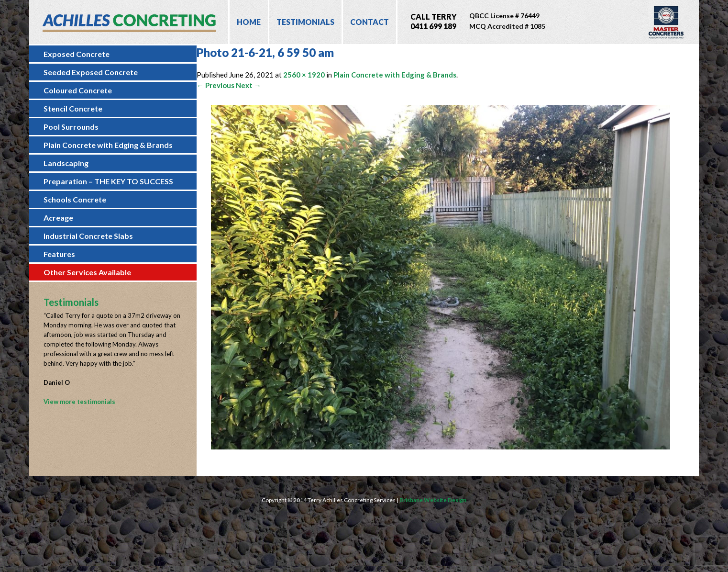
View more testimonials (79, 402)
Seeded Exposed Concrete (91, 72)
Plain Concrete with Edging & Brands (108, 145)
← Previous (215, 85)
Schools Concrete (75, 199)
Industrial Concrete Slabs (88, 236)
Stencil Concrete (73, 108)
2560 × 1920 (304, 75)
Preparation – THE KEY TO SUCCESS (108, 181)
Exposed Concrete (77, 54)
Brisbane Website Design (433, 500)
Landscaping (66, 163)
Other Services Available (87, 272)
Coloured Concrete (78, 90)
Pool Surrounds (71, 127)
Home (249, 22)
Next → (248, 85)
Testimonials (305, 22)
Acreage (58, 218)
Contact (370, 22)
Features (59, 254)
